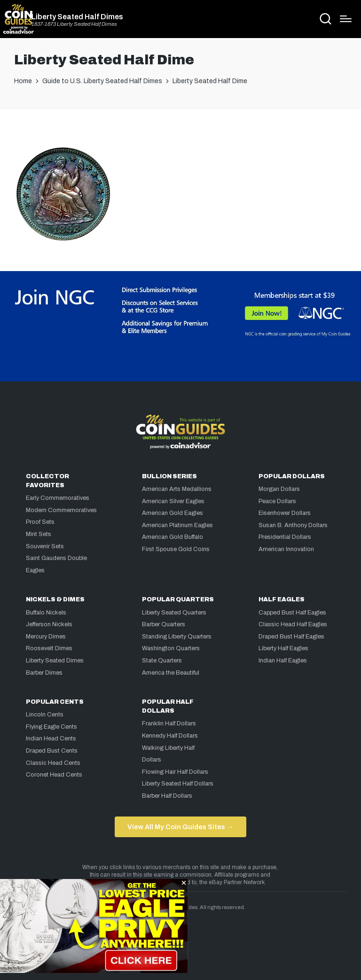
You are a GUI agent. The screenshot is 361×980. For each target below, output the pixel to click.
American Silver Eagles (173, 501)
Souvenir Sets (45, 546)
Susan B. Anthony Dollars (293, 525)
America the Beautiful (171, 673)
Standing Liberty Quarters (177, 637)
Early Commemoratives (58, 498)
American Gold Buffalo (173, 537)
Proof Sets (40, 522)
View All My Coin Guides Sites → (180, 827)
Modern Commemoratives (61, 510)
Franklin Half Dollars (169, 723)
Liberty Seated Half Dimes (77, 17)
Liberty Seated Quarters (174, 613)
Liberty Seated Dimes (55, 661)
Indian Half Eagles (283, 661)
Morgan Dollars (279, 489)
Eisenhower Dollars (285, 513)
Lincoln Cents (45, 715)
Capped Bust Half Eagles (292, 613)
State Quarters (162, 661)
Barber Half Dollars (167, 796)
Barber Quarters (164, 624)
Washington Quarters (171, 648)
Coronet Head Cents (54, 775)
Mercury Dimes (46, 637)
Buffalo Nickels (46, 613)
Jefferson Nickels (49, 624)
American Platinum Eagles (177, 525)
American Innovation (286, 549)
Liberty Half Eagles (283, 648)
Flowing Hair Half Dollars (175, 772)
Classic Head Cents (53, 763)
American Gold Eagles (173, 513)
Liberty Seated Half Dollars (178, 784)
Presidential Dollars (285, 537)
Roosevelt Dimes (49, 648)
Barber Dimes (44, 673)
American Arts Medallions (177, 489)
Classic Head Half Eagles (293, 624)
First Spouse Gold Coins (176, 549)
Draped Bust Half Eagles (291, 637)
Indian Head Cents (51, 739)
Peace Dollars (277, 501)
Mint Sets (39, 534)
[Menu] (346, 19)
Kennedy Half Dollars (170, 736)
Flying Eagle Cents (51, 727)
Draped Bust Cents (52, 751)
